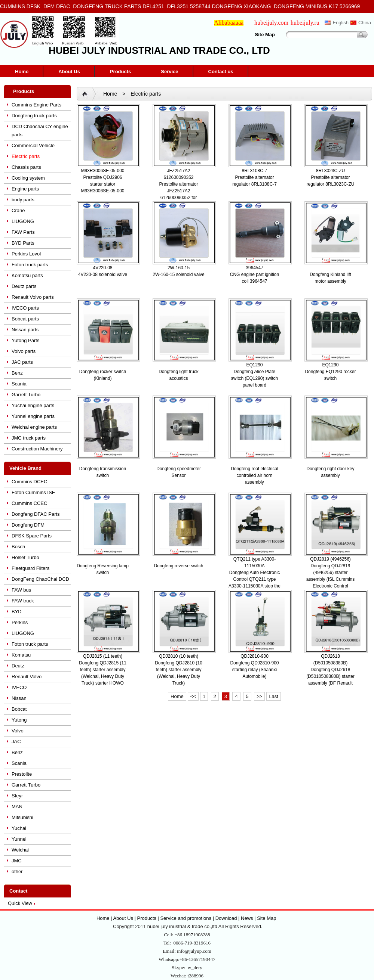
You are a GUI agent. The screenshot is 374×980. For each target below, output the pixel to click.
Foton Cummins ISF (33, 492)
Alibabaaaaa (229, 23)
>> (259, 696)
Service (169, 72)
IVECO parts (25, 308)
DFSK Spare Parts (32, 536)
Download (226, 918)
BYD (17, 612)
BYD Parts (23, 243)
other (17, 872)
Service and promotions (186, 918)
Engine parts (25, 189)
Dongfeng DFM (28, 525)
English (341, 23)
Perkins (20, 622)
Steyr (17, 796)
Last (274, 696)
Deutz (18, 666)
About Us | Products (135, 918)
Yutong (19, 720)
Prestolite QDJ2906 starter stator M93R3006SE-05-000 (102, 184)
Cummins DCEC (29, 482)
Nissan (19, 698)
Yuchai (19, 828)
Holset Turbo (25, 557)
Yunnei (19, 839)
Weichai (20, 850)
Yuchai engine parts (33, 405)
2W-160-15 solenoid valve (179, 275)
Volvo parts (24, 351)
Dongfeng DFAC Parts (36, 514)
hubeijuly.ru (305, 23)
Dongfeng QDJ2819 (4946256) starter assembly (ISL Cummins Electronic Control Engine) (331, 579)
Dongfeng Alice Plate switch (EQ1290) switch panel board (255, 378)
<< (193, 696)
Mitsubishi (22, 817)
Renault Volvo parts (33, 297)
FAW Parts (23, 232)
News (247, 918)
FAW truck (23, 601)
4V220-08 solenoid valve (103, 275)
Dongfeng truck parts (34, 116)
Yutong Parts (25, 340)
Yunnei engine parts (33, 416)
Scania (19, 384)
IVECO (19, 687)
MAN (17, 807)
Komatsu (21, 655)
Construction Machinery (37, 449)
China (365, 23)
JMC (17, 861)
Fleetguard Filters (30, 568)
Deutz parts (24, 286)
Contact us (221, 72)
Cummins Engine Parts (36, 105)
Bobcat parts (25, 319)
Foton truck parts (30, 265)
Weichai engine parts (34, 427)
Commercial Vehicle (33, 145)
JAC (16, 742)
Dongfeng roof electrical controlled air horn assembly (255, 475)
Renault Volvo (27, 677)
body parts (23, 200)
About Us (69, 72)
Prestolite (22, 774)
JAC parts (22, 362)
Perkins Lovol (26, 254)
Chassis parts (26, 167)
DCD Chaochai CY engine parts (40, 131)
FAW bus (21, 590)
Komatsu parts (27, 275)
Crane (18, 210)
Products (120, 72)
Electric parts (26, 156)
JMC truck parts (29, 438)
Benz (17, 373)
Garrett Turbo (26, 395)
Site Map (265, 35)
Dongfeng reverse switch (178, 566)
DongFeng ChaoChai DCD (40, 579)
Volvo (18, 731)
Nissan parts (25, 330)
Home (22, 72)
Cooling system (28, 178)
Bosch (18, 547)
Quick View (20, 903)
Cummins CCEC (29, 503)
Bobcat (19, 709)
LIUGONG (23, 221)
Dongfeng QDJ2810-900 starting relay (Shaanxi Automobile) (254, 670)
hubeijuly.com (271, 23)
